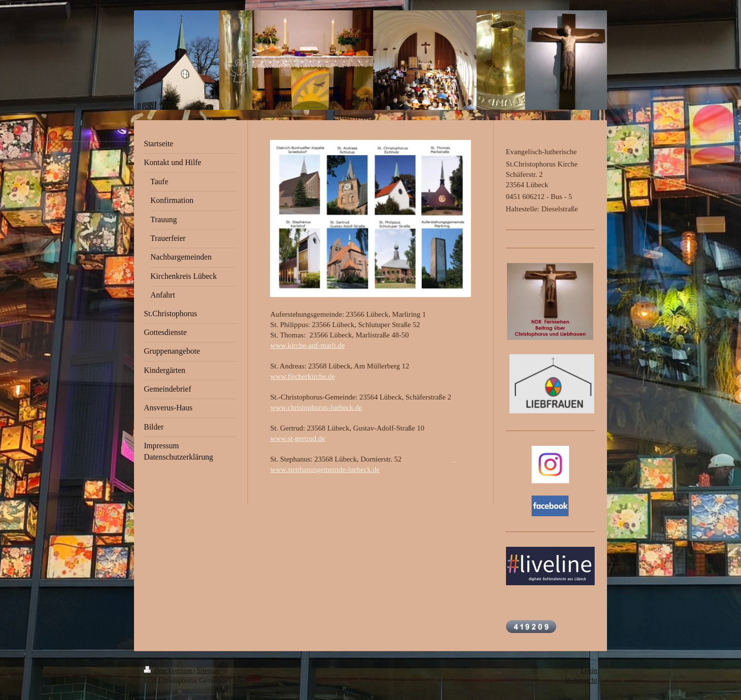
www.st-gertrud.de (298, 438)
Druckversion (169, 671)
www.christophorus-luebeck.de (316, 407)
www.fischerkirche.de (302, 376)
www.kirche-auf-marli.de (307, 345)
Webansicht (581, 681)
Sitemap (208, 671)
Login (589, 671)
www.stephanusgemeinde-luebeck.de (325, 469)
